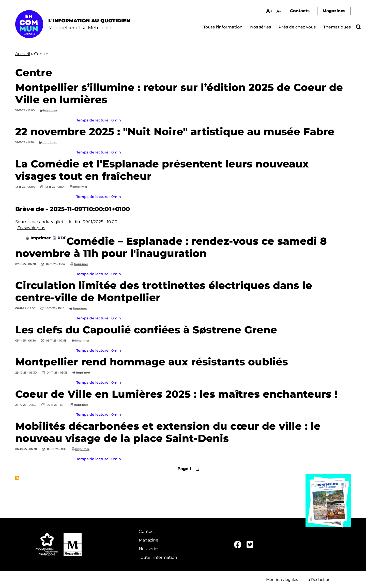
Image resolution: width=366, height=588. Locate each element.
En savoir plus (31, 228)
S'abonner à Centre (17, 478)
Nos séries (261, 27)
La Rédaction (318, 579)
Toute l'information (223, 27)
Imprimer (50, 110)
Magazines (334, 11)
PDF (62, 238)
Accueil (23, 54)
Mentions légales (282, 579)
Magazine (149, 540)
